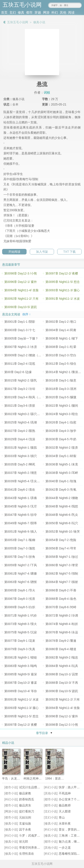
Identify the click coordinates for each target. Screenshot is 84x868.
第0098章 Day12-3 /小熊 (21, 273)
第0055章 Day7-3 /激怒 (20, 548)
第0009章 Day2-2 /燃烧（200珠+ (26, 355)
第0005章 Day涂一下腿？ (21, 338)
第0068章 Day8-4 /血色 (61, 599)
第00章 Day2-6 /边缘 (18, 372)
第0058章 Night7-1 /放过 (62, 557)
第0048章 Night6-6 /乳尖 (62, 515)
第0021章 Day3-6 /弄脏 (20, 406)
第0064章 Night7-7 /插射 (62, 582)
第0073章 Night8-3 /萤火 (21, 624)
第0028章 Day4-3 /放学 (61, 431)
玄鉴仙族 (25, 823)
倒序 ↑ (26, 314)
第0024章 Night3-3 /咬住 (62, 414)
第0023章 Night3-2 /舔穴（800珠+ (27, 414)
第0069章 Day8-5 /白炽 (20, 607)
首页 (4, 12)
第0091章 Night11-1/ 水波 (63, 299)
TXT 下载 (69, 252)
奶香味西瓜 (27, 799)
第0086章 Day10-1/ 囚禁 (62, 674)
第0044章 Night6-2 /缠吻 (62, 498)
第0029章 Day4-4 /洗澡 (20, 439)
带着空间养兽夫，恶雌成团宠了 (40, 848)
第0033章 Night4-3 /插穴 (21, 456)
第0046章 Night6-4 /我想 (62, 506)
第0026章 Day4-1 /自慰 (61, 422)
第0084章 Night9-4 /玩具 (62, 666)
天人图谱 (65, 811)
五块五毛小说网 (18, 22)
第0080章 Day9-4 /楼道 (61, 649)
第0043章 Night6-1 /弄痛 (21, 498)
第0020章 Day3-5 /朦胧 (61, 397)
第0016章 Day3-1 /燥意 (61, 380)
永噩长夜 (65, 823)
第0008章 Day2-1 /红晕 (61, 347)
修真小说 (39, 22)
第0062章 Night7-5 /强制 (62, 573)
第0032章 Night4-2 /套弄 (62, 448)
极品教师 (65, 805)
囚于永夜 (25, 829)
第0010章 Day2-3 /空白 (61, 355)
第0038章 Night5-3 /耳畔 (62, 473)
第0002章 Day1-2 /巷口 (61, 322)
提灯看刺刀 (27, 811)
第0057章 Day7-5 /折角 (20, 557)
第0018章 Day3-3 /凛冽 (61, 389)
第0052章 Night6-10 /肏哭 (63, 532)
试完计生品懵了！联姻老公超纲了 (42, 787)
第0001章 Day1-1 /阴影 (20, 322)
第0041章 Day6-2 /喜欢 (20, 490)
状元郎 (24, 842)
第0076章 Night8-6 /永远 (62, 632)
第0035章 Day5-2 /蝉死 (20, 464)
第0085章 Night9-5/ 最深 (21, 674)
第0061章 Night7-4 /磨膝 (21, 573)
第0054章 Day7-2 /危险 (61, 540)
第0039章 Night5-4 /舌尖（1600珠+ (28, 481)
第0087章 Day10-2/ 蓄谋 (21, 683)
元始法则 (25, 817)
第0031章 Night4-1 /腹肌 (21, 448)
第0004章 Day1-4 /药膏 (61, 330)
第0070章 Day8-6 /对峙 (61, 607)
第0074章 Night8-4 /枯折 (62, 624)
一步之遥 (65, 848)
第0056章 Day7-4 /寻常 (61, 548)
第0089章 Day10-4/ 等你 (21, 691)
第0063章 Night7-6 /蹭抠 (21, 582)
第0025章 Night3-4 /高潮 (21, 422)
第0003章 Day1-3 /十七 (20, 330)
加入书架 (42, 252)
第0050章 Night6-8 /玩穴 (62, 523)
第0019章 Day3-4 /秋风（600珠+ (26, 397)
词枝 (47, 92)
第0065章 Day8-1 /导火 (20, 590)
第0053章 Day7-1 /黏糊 (20, 540)
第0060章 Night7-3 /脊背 (62, 565)
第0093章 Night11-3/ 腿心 (63, 290)
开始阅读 (14, 252)
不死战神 (65, 793)
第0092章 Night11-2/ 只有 (21, 299)
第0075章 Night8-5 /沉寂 (21, 632)
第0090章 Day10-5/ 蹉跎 (21, 307)
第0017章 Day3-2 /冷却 (20, 389)
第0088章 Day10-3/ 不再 (62, 683)
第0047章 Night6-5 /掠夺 (21, 515)
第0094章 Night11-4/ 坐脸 (21, 290)
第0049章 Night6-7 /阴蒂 (21, 523)
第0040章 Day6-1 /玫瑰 (61, 481)
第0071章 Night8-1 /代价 (21, 615)
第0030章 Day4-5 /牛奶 (61, 439)
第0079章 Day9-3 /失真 (20, 649)
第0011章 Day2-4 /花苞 (20, 364)
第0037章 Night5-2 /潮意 (21, 473)
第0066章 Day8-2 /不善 (61, 590)
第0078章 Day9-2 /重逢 (61, 641)
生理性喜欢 (27, 854)
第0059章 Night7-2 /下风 (21, 565)
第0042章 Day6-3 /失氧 (61, 490)
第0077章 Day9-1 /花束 (20, 641)
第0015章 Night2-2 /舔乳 (21, 380)
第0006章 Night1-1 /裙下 (62, 338)
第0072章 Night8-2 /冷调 (62, 615)
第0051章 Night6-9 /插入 (21, 532)
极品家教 (25, 793)
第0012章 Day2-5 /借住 (61, 364)
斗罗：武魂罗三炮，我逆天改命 (40, 835)
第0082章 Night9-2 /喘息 (62, 657)
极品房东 (25, 805)
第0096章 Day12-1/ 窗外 (21, 282)
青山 (62, 817)
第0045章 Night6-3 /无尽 (21, 506)
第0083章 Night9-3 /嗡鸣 (21, 666)
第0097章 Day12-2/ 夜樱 (62, 273)
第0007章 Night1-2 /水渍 (21, 347)
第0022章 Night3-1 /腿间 (62, 406)
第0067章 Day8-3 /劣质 (20, 599)
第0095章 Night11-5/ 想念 (63, 282)
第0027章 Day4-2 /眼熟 (20, 431)
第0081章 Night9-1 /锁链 (21, 657)
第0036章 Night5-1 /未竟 (62, 464)
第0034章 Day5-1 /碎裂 (61, 456)
